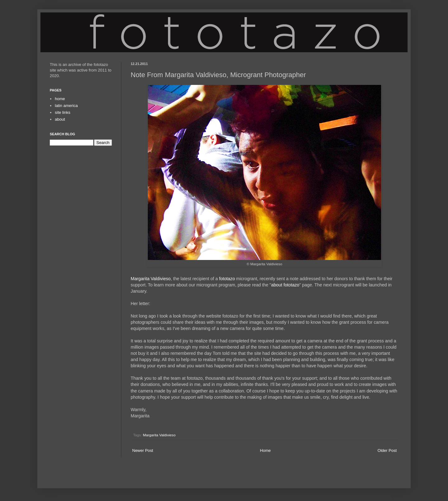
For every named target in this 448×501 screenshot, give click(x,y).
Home (266, 450)
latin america (66, 106)
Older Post (387, 450)
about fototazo (285, 285)
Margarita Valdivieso (151, 279)
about (60, 119)
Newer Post (143, 450)
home (60, 99)
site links (63, 112)
